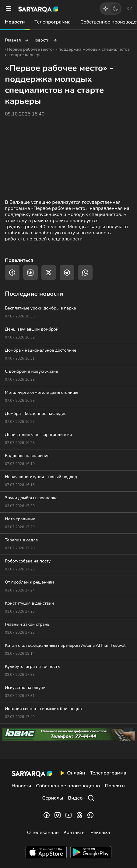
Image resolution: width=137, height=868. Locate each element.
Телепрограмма (53, 22)
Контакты (74, 833)
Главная (13, 40)
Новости (15, 22)
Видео (75, 798)
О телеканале (43, 833)
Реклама (100, 833)
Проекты (115, 786)
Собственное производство (68, 786)
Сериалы (53, 798)
